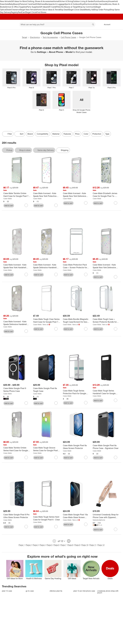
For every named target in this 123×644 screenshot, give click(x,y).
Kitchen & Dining (66, 1)
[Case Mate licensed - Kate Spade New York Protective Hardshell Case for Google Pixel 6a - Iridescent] (47, 195)
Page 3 (36, 545)
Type (107, 134)
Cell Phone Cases (68, 37)
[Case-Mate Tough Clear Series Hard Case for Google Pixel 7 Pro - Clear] (47, 321)
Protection (97, 134)
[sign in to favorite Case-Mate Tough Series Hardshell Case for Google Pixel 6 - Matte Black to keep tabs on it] (116, 400)
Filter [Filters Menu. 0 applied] (8, 134)
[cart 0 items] (118, 24)
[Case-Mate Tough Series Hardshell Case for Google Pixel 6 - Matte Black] (106, 392)
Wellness (41, 4)
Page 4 (43, 545)
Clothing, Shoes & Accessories (40, 1)
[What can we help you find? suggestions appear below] (57, 24)
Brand (30, 134)
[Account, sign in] (106, 24)
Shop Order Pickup (102, 10)
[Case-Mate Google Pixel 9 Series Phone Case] (17, 390)
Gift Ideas (43, 7)
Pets (58, 7)
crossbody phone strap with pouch (108, 592)
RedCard (22, 12)
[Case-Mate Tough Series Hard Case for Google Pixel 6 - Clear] (47, 518)
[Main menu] (14, 24)
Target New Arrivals (28, 10)
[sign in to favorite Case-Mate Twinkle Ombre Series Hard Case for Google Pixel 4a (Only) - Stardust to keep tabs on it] (26, 457)
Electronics (89, 4)
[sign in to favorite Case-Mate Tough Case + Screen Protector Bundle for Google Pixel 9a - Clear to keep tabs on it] (116, 329)
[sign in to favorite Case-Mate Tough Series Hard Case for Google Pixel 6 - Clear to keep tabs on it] (56, 527)
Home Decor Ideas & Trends (48, 10)
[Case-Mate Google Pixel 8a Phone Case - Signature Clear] (106, 447)
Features (67, 134)
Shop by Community (87, 7)
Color (86, 134)
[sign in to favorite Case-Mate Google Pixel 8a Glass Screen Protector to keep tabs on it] (86, 457)
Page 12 (101, 545)
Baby (11, 4)
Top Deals (64, 10)
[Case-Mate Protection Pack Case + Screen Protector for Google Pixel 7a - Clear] (76, 266)
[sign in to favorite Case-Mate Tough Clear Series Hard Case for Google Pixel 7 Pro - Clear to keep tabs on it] (56, 329)
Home (56, 1)
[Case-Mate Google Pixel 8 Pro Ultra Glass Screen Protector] (17, 516)
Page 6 (56, 545)
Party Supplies (33, 7)
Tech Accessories (50, 37)
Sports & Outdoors (72, 4)
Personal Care (26, 4)
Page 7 (63, 545)
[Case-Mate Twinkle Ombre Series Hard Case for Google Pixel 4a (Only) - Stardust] (17, 449)
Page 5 (49, 545)
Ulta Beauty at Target (69, 7)
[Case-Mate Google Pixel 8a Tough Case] (47, 390)
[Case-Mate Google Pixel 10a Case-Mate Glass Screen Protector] (76, 516)
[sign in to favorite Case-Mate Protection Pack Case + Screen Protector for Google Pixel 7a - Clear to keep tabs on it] (86, 274)
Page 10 (85, 545)
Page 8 (70, 545)
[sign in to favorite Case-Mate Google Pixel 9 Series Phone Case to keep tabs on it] (26, 403)
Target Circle (31, 12)
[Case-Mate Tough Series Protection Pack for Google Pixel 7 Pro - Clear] (76, 392)
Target (25, 37)
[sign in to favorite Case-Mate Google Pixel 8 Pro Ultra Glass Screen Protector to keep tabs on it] (26, 527)
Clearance (16, 10)
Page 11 (93, 545)
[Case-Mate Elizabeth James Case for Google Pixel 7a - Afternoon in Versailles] (106, 195)
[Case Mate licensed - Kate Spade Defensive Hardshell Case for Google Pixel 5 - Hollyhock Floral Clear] (17, 323)
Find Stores (41, 12)
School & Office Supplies (16, 7)
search (93, 25)
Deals (9, 10)
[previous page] (54, 541)
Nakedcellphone (99, 520)
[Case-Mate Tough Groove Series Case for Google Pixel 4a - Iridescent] (47, 449)
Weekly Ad (89, 10)
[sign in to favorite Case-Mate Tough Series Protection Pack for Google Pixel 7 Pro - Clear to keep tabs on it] (86, 403)
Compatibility (43, 134)
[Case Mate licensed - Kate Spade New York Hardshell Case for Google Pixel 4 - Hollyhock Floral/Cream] (17, 266)
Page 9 (77, 545)
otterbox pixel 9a (56, 591)
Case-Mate (8, 199)
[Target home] (5, 24)
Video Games (99, 4)
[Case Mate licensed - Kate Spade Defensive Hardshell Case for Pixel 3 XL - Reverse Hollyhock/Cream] (47, 266)
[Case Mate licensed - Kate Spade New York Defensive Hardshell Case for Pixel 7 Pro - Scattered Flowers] (106, 266)
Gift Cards (52, 7)
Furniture (98, 1)
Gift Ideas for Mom (19, 1)
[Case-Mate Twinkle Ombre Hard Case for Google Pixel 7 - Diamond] (17, 195)
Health (35, 4)
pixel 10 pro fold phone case (84, 591)
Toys (82, 4)
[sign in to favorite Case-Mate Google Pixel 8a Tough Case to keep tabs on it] (56, 403)
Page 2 (29, 545)
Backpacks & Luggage (55, 4)
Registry (14, 12)
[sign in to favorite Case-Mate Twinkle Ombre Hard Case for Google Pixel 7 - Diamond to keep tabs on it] (26, 205)
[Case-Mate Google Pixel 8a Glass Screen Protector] (76, 447)
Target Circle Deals (76, 10)
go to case (30, 591)
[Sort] (20, 134)
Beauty (16, 4)
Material (56, 134)
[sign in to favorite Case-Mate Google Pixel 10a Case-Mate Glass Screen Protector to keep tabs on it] (86, 524)
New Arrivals (5, 1)
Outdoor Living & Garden (83, 1)
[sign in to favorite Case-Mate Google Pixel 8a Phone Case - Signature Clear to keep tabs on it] (116, 457)
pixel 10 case (7, 591)
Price (77, 134)
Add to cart (9, 206)
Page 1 (22, 545)
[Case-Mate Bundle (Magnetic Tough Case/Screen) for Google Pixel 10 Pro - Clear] (76, 321)
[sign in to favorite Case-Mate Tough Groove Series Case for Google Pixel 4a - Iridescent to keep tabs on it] (56, 457)
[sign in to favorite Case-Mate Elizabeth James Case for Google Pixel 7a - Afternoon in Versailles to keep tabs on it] (116, 203)
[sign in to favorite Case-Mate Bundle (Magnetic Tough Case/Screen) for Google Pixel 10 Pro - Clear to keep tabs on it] (86, 329)
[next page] (69, 541)
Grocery (105, 1)
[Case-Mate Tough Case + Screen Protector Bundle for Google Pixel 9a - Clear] (106, 321)
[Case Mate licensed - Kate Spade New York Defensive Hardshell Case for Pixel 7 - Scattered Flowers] (76, 195)
